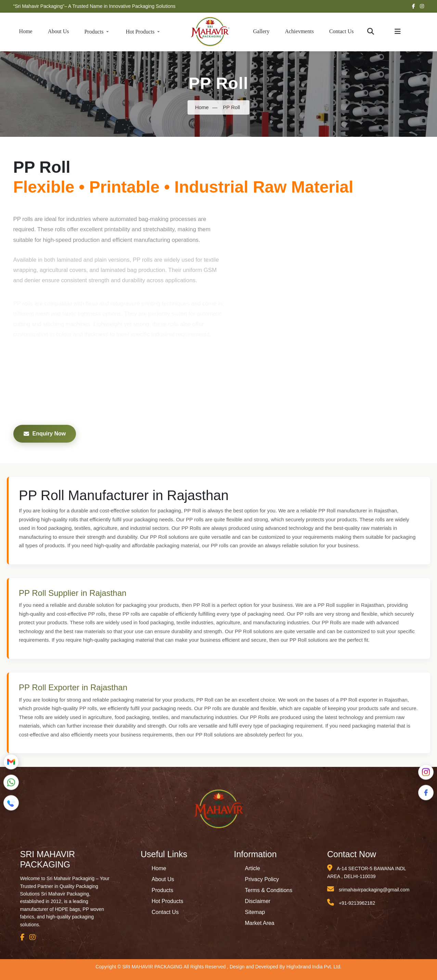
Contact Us (342, 31)
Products (97, 32)
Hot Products (143, 32)
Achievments (299, 31)
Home (26, 31)
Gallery (261, 31)
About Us (59, 31)
